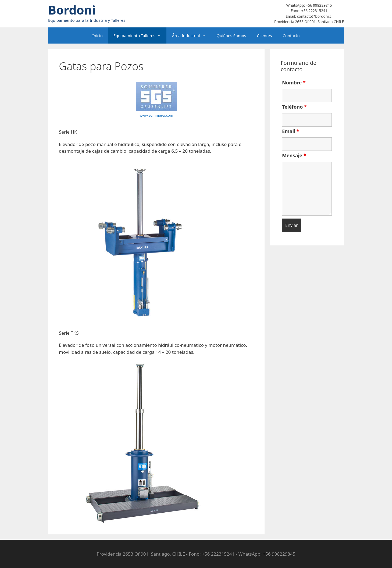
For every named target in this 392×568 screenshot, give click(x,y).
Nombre (294, 83)
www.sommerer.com (156, 115)
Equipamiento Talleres (140, 35)
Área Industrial (191, 35)
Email (291, 131)
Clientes (264, 35)
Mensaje (294, 155)
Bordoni (72, 10)
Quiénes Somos (231, 35)
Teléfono (294, 107)
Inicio (97, 35)
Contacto (291, 35)
